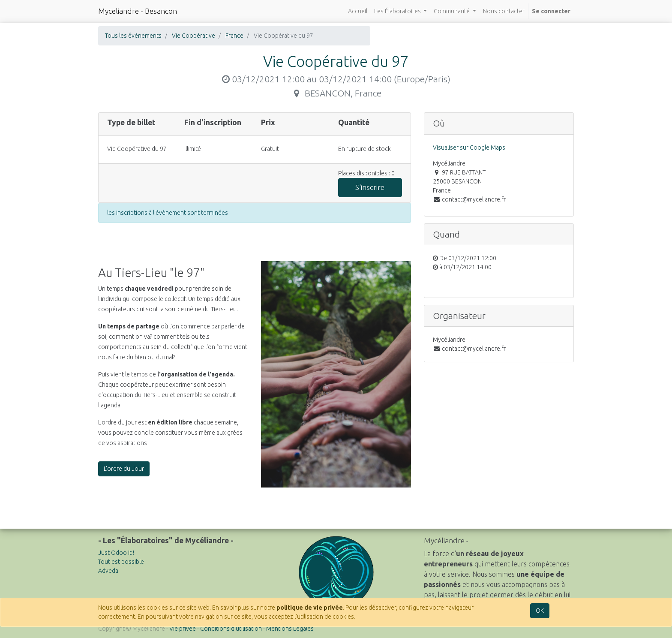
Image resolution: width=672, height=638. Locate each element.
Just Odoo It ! (116, 553)
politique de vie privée (310, 608)
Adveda (108, 571)
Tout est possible (121, 562)
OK (540, 611)
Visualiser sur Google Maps (469, 147)
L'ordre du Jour (124, 469)
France (234, 36)
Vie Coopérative (193, 36)
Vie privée (183, 629)
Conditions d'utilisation (231, 629)
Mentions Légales (290, 629)
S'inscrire (370, 187)
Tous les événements (133, 36)
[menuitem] (358, 11)
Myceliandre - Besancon (138, 11)
